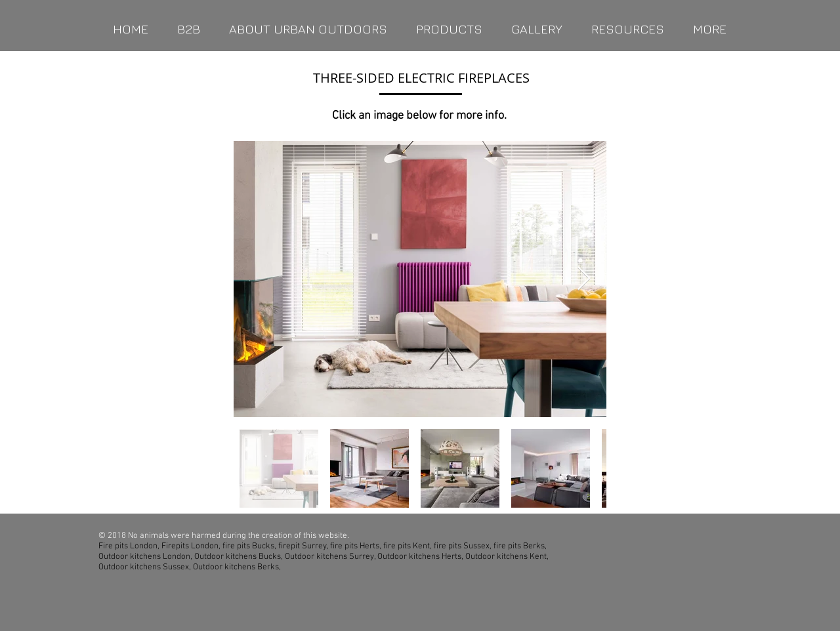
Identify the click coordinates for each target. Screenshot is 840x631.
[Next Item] (584, 279)
